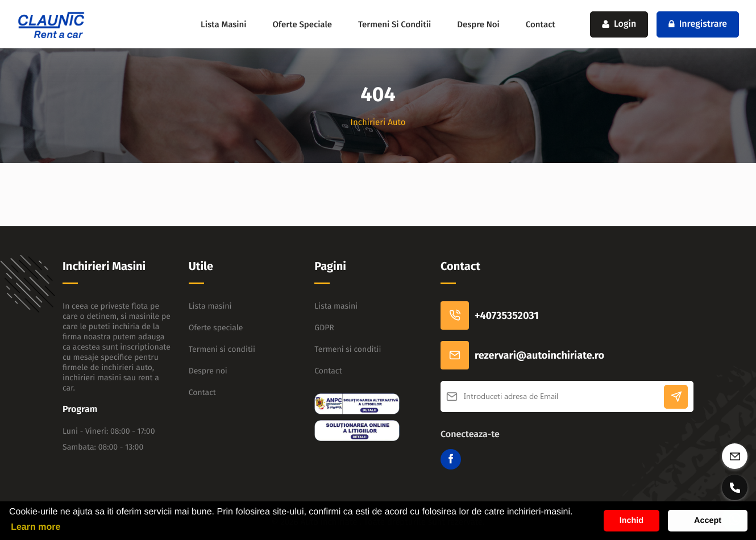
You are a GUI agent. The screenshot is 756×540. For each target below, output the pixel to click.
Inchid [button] (632, 521)
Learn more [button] (36, 527)
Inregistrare (698, 24)
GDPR (324, 328)
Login (619, 24)
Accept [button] (708, 521)
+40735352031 (490, 315)
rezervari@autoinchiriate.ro (522, 355)
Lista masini (223, 24)
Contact (541, 24)
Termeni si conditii (394, 24)
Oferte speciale (302, 24)
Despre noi (478, 24)
